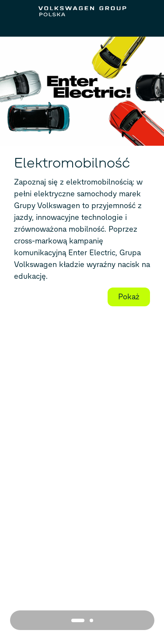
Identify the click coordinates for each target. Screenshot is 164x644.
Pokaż (129, 297)
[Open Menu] (17, 28)
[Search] (147, 28)
